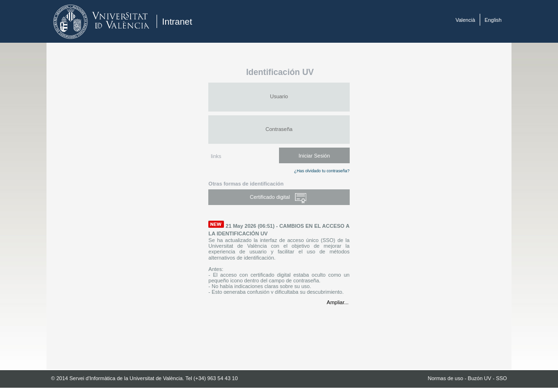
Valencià (465, 20)
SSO (501, 378)
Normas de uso (445, 378)
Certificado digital (279, 198)
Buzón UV (480, 378)
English (493, 20)
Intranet (177, 22)
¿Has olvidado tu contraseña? (322, 171)
